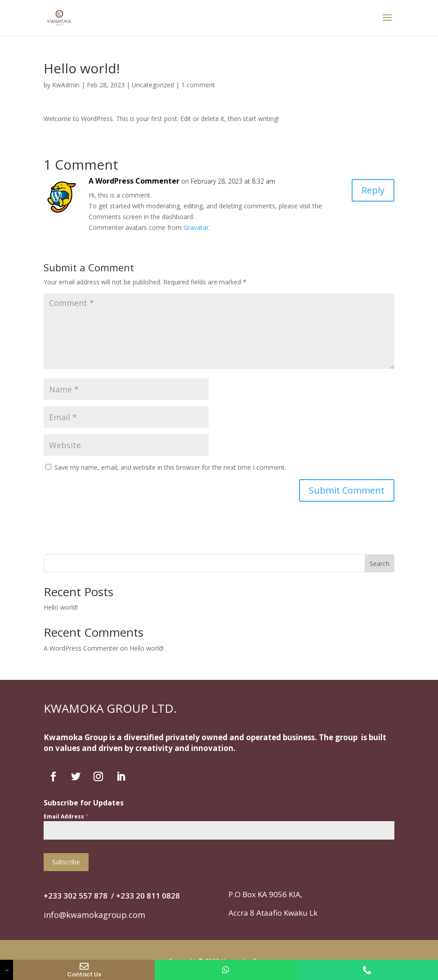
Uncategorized (153, 85)
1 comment (198, 85)
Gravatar (196, 227)
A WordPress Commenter (134, 181)
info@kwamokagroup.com (94, 915)
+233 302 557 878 (76, 896)
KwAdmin (66, 85)
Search (380, 564)
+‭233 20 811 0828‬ (148, 896)
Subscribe (66, 862)
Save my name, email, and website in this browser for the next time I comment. (170, 467)
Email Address (66, 816)
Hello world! (61, 607)
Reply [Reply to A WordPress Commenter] (373, 190)
